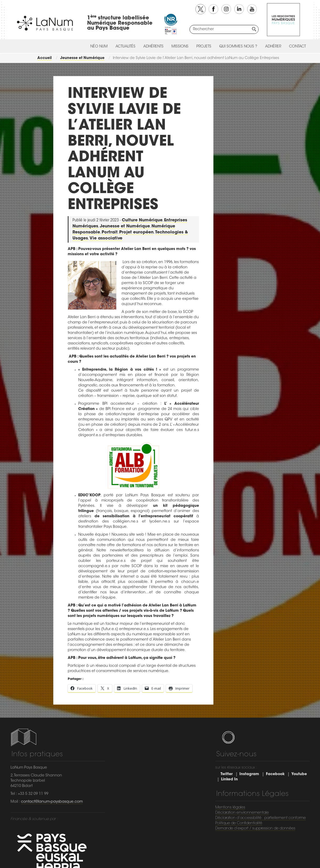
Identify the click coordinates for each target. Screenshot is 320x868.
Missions (180, 47)
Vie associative (106, 238)
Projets (204, 47)
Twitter (227, 774)
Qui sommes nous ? (238, 47)
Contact (297, 47)
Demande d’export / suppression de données (255, 829)
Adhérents (153, 47)
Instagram (249, 774)
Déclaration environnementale (242, 813)
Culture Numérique (142, 220)
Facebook (275, 774)
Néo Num (99, 47)
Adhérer (273, 47)
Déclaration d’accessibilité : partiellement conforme (261, 818)
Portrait (110, 232)
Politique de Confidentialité (239, 823)
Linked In (229, 780)
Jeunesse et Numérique (125, 226)
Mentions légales (230, 808)
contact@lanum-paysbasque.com (52, 802)
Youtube (299, 774)
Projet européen (136, 232)
